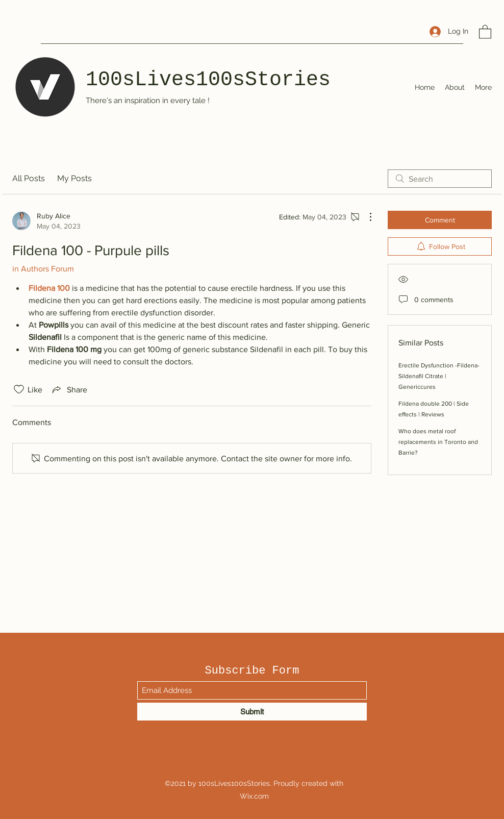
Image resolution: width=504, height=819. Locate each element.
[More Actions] (365, 217)
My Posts (74, 178)
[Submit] (252, 712)
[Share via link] (69, 389)
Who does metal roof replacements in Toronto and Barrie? (438, 442)
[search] (440, 179)
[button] (485, 31)
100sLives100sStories (208, 80)
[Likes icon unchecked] (19, 389)
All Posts (29, 178)
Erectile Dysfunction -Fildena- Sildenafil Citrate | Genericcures (439, 376)
